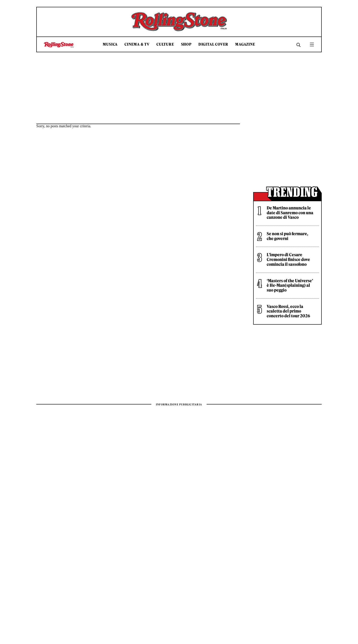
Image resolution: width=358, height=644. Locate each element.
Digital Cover (213, 44)
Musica (110, 44)
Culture (165, 44)
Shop (186, 44)
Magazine (245, 44)
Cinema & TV (137, 44)
